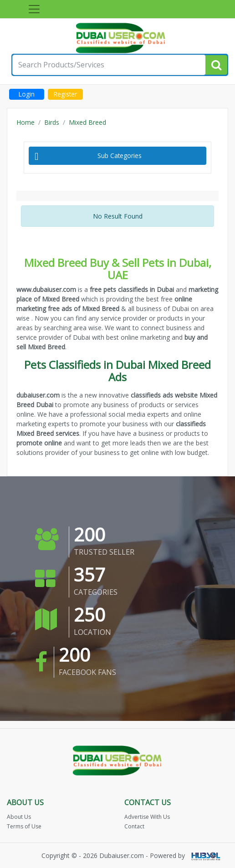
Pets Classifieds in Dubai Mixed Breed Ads (117, 370)
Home (26, 122)
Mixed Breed (87, 122)
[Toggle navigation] (34, 9)
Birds (52, 122)
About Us (19, 817)
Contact (134, 826)
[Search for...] (109, 65)
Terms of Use (24, 826)
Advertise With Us (147, 817)
